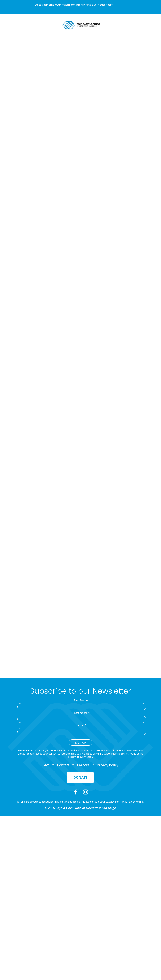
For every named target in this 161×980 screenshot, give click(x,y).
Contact (63, 765)
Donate (80, 777)
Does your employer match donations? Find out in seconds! (74, 5)
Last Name (82, 713)
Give (46, 765)
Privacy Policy (108, 765)
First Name (82, 700)
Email (82, 725)
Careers (83, 765)
